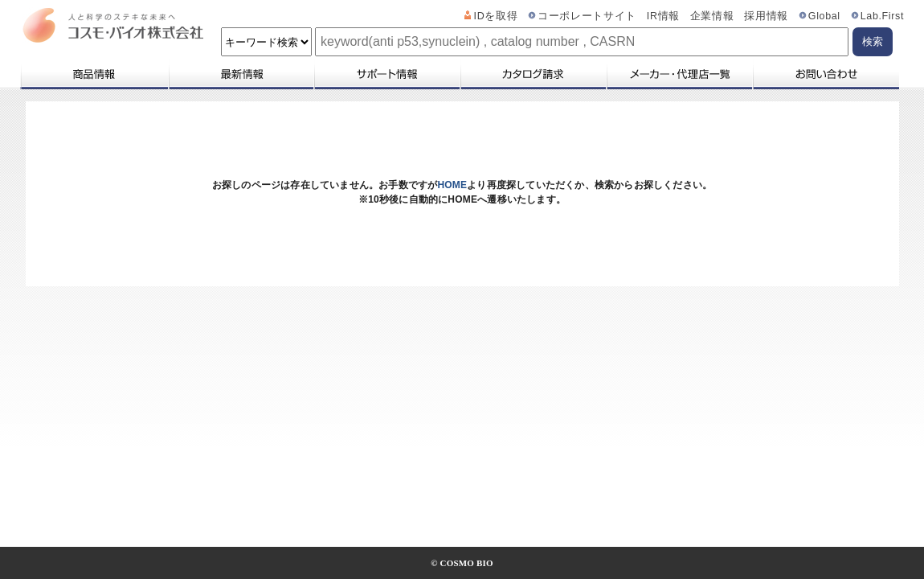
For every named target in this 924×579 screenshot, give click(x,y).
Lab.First (882, 16)
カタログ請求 (533, 74)
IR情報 (663, 16)
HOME (452, 185)
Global (824, 16)
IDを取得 (496, 16)
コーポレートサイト (587, 16)
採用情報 (766, 16)
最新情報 (240, 74)
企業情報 (712, 16)
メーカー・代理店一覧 (679, 74)
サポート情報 (386, 74)
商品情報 (94, 74)
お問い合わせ (826, 74)
